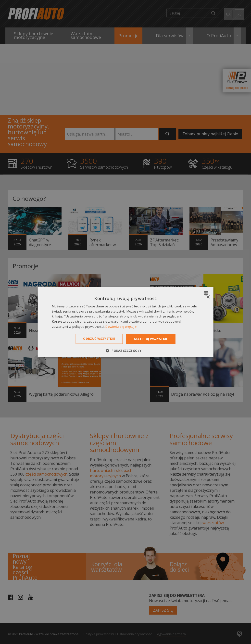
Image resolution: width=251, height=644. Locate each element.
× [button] (208, 297)
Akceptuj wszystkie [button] (151, 339)
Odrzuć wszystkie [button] (99, 338)
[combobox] (207, 293)
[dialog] (126, 322)
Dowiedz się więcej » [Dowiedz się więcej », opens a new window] (121, 327)
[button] (125, 351)
